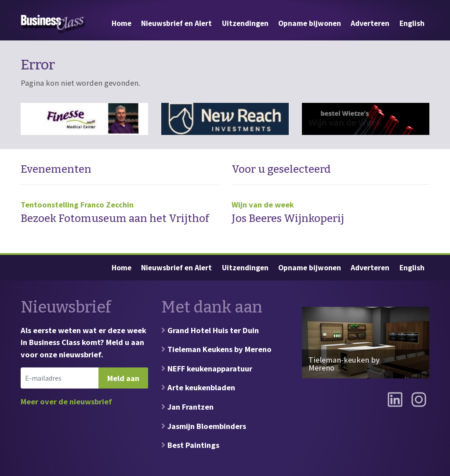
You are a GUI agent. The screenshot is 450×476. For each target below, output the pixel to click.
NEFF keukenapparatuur (210, 369)
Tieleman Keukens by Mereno (220, 349)
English (412, 23)
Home (122, 23)
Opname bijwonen (310, 23)
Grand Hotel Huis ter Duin (213, 330)
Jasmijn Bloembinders (207, 426)
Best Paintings (193, 445)
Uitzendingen (245, 23)
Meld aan (123, 378)
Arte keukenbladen (201, 387)
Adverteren (370, 23)
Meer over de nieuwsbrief (66, 402)
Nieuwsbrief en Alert (176, 23)
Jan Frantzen (191, 407)
